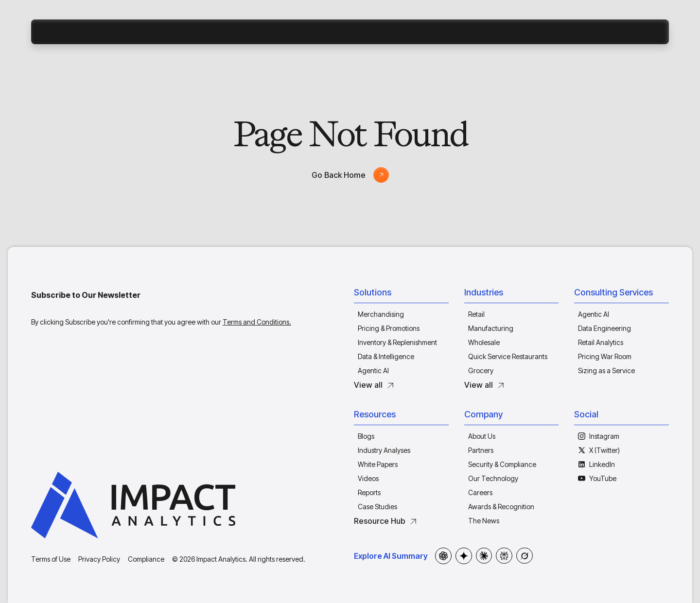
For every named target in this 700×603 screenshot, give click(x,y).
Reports (369, 492)
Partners (481, 450)
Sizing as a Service (606, 370)
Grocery (481, 370)
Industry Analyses (384, 450)
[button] (401, 294)
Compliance (146, 559)
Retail (476, 314)
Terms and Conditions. (257, 322)
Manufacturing (491, 328)
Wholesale (484, 342)
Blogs (366, 436)
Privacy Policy (99, 559)
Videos (368, 478)
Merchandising (381, 314)
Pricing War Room (605, 356)
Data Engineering (604, 328)
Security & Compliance (502, 464)
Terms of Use (51, 559)
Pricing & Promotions (389, 328)
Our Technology (493, 478)
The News (484, 521)
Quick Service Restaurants (508, 356)
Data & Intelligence (386, 356)
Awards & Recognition (501, 507)
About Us (482, 436)
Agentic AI (373, 370)
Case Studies (377, 507)
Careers (480, 492)
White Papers (378, 464)
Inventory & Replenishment (397, 342)
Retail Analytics (601, 342)
